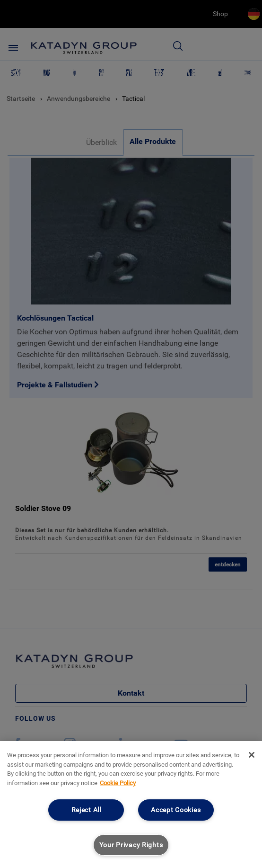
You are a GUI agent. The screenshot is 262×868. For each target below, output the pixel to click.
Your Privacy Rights (131, 845)
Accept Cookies (176, 810)
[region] (131, 805)
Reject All (86, 810)
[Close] (252, 755)
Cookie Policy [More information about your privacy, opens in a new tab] (118, 783)
